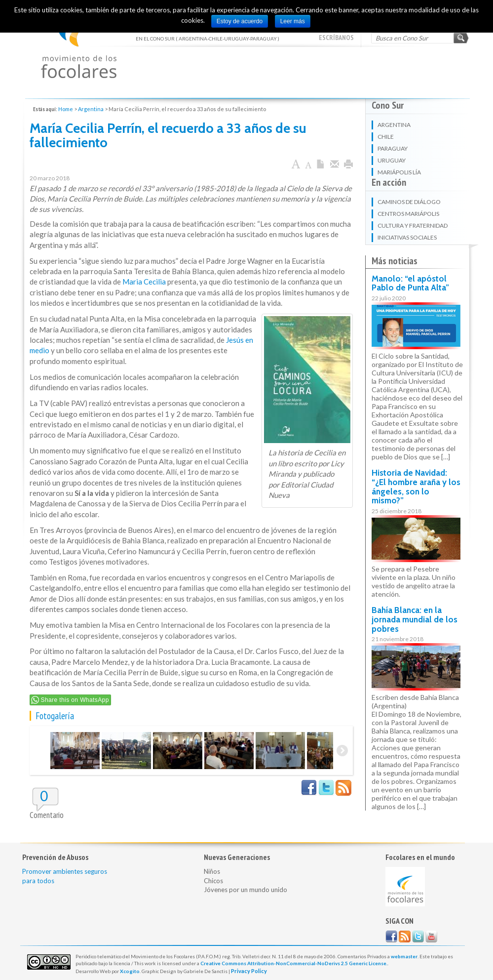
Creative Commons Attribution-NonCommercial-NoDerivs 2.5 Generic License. (294, 963)
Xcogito (130, 971)
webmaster (404, 956)
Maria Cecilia (144, 282)
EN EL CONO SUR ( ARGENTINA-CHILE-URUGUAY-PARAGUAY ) (79, 45)
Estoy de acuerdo (240, 21)
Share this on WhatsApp (75, 700)
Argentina (91, 109)
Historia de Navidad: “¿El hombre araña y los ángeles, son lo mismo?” (416, 487)
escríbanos (336, 38)
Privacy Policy (249, 971)
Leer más (293, 21)
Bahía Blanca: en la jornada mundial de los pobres (415, 619)
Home (66, 109)
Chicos (213, 881)
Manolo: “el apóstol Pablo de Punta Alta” (410, 283)
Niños (212, 871)
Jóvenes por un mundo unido (246, 890)
